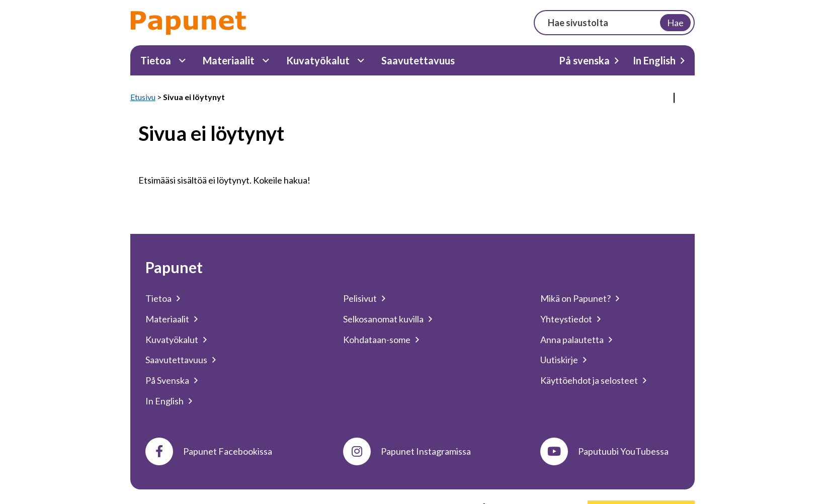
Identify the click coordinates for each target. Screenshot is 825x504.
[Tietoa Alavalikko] (182, 61)
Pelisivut (360, 298)
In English (654, 60)
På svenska (584, 60)
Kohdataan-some (377, 340)
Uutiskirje (559, 360)
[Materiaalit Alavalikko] (266, 61)
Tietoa (156, 60)
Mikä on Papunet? (575, 298)
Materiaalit (229, 60)
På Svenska (167, 380)
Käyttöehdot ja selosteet (589, 380)
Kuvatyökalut (318, 60)
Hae (675, 23)
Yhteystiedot (566, 319)
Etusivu (143, 97)
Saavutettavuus (418, 60)
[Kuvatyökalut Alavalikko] (361, 61)
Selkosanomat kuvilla (383, 319)
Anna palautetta (572, 340)
